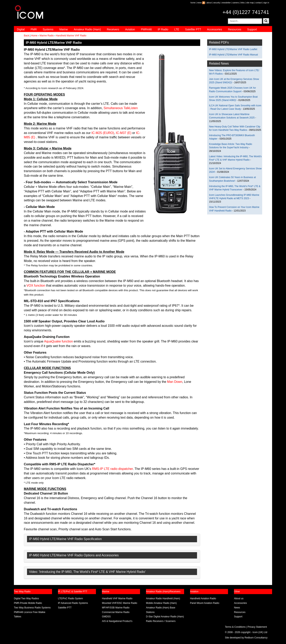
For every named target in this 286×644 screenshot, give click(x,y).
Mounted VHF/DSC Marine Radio (119, 603)
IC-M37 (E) (124, 133)
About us (239, 598)
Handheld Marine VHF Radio (71, 36)
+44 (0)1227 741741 (246, 12)
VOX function (36, 286)
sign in (266, 3)
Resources (235, 29)
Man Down (175, 382)
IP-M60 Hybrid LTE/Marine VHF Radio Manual (234, 55)
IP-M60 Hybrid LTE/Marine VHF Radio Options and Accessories (74, 555)
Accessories (214, 29)
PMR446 (146, 29)
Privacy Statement (257, 627)
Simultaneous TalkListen (121, 108)
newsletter (226, 3)
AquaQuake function (58, 341)
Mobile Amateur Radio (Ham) (161, 603)
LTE (177, 29)
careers (236, 3)
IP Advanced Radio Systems (73, 603)
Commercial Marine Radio (116, 612)
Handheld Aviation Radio (203, 598)
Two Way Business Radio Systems (32, 608)
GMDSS (106, 617)
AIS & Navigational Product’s (117, 621)
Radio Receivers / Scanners (161, 621)
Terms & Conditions (235, 627)
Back (27, 36)
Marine (64, 29)
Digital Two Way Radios (26, 598)
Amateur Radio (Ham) (87, 29)
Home (34, 36)
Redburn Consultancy (256, 638)
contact (259, 3)
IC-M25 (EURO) (103, 133)
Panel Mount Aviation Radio (205, 603)
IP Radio (163, 29)
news (199, 3)
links (243, 3)
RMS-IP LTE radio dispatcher (112, 469)
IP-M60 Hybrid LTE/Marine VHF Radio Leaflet (233, 49)
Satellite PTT (193, 29)
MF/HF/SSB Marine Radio (116, 608)
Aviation (130, 29)
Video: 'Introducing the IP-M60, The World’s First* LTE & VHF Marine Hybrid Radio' (87, 572)
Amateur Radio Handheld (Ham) (163, 598)
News (237, 608)
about (209, 3)
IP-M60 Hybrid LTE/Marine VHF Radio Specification (65, 539)
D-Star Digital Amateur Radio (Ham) (165, 617)
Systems (48, 29)
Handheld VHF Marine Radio (117, 598)
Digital (21, 29)
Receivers (113, 29)
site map (250, 3)
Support (252, 29)
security (217, 3)
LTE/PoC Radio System (71, 598)
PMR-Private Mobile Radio (28, 603)
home (193, 3)
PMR (34, 29)
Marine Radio (47, 36)
